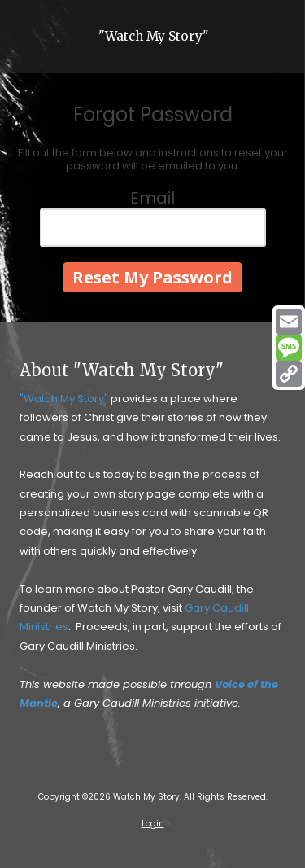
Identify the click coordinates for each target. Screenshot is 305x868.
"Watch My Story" (154, 36)
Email (152, 198)
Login (153, 824)
